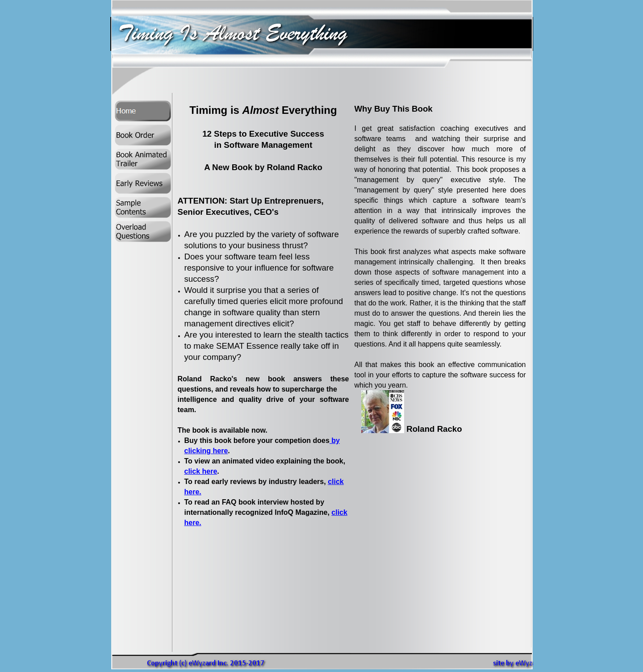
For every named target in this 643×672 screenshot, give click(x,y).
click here (201, 471)
